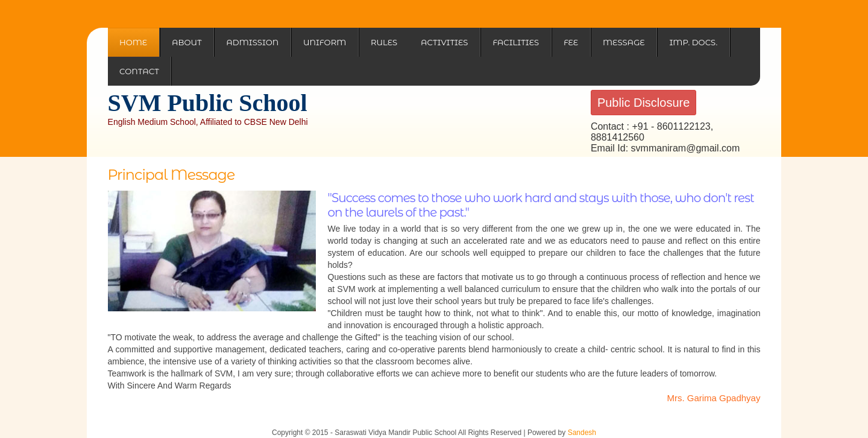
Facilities (516, 42)
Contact (139, 71)
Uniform (325, 42)
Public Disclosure (643, 103)
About (187, 42)
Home (133, 42)
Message (624, 42)
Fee (571, 42)
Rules (384, 42)
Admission (252, 42)
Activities (444, 42)
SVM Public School (208, 103)
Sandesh (582, 433)
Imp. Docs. (693, 42)
